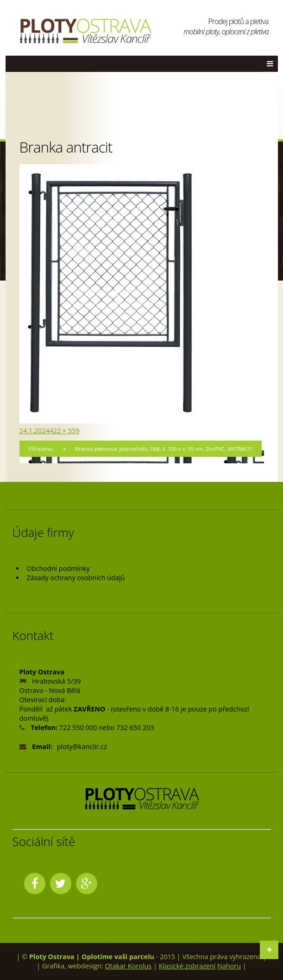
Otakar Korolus (128, 966)
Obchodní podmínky (58, 568)
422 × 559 (65, 431)
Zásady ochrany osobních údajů (76, 578)
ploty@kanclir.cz (82, 746)
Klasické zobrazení (187, 966)
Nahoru (229, 966)
